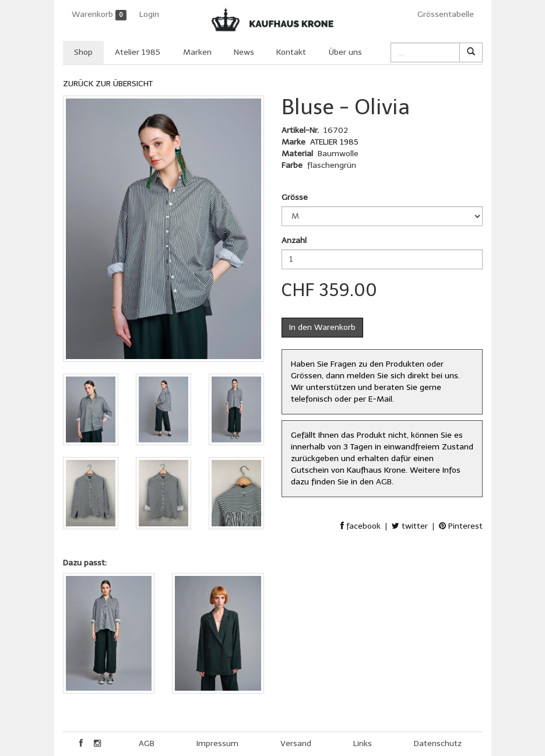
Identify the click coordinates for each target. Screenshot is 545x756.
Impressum (217, 743)
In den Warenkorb (322, 327)
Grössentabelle (446, 14)
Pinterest (461, 526)
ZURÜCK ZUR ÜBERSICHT (108, 84)
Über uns (345, 52)
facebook (361, 526)
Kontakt (291, 52)
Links (363, 743)
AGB (384, 482)
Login (149, 14)
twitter (410, 526)
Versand (296, 743)
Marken (197, 52)
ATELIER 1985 (334, 142)
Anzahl (294, 240)
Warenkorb (99, 15)
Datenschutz (438, 743)
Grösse (295, 197)
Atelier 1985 (138, 52)
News (244, 52)
